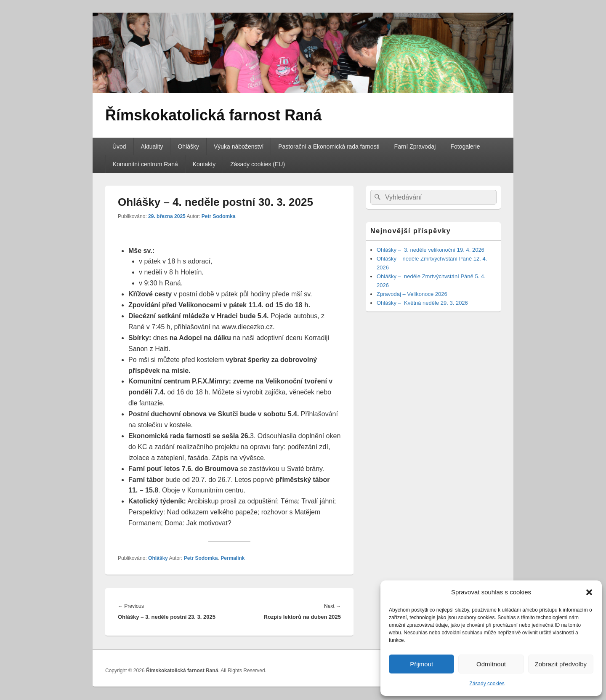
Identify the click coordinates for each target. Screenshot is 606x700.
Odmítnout (491, 664)
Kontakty (204, 164)
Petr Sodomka (219, 216)
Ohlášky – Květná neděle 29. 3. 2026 (422, 303)
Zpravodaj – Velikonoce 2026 (412, 294)
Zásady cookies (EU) (258, 164)
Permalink (233, 558)
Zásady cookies (487, 684)
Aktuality (152, 146)
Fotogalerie (465, 146)
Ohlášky (188, 146)
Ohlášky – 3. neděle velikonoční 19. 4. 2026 (431, 250)
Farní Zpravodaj (415, 146)
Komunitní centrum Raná (145, 164)
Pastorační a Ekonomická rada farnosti (329, 146)
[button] (589, 592)
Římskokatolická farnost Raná (213, 115)
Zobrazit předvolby (561, 664)
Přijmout (421, 664)
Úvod (119, 146)
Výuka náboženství (239, 146)
